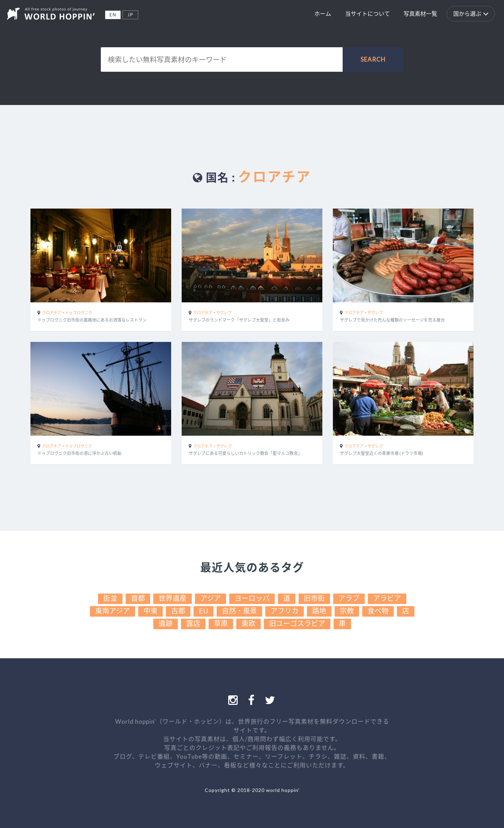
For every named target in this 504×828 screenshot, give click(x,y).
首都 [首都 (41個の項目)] (138, 598)
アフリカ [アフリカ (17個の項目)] (285, 611)
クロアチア (52, 313)
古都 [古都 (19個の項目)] (178, 611)
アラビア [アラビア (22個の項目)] (387, 598)
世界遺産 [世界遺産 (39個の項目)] (173, 598)
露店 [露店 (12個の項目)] (193, 623)
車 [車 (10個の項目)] (342, 623)
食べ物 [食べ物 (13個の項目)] (378, 611)
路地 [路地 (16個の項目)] (319, 611)
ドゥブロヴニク (79, 313)
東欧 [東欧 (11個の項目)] (248, 623)
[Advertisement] (252, 131)
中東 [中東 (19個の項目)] (150, 611)
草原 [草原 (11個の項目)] (221, 623)
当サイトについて (367, 13)
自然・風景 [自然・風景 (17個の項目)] (239, 611)
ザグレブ (224, 313)
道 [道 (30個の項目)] (287, 598)
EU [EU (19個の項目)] (204, 611)
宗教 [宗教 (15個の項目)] (347, 611)
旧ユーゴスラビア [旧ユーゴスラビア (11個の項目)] (297, 623)
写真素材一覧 (420, 13)
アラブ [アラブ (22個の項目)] (349, 598)
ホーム (323, 13)
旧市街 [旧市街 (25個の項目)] (314, 598)
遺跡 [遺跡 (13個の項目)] (166, 623)
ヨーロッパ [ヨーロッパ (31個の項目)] (252, 598)
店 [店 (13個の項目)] (406, 611)
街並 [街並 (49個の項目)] (110, 598)
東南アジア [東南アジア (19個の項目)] (113, 611)
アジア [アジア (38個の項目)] (211, 598)
